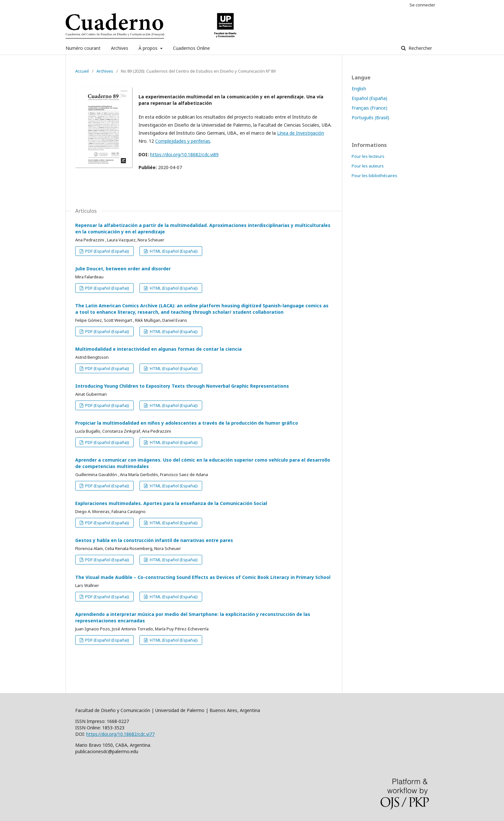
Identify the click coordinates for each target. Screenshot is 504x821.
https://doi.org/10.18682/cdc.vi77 (120, 734)
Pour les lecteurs (368, 156)
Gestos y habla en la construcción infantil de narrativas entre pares (154, 540)
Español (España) (369, 98)
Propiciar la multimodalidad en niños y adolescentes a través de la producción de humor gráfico (187, 423)
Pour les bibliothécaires (374, 176)
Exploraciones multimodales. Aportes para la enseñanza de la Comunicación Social (171, 503)
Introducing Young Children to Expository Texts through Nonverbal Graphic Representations (182, 386)
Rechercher (420, 48)
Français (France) (369, 108)
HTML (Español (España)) (173, 251)
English (359, 89)
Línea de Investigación (301, 133)
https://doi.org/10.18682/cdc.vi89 (184, 154)
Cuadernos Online (191, 48)
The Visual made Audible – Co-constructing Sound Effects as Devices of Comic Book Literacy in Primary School (203, 577)
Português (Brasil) (370, 117)
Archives (120, 48)
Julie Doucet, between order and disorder (123, 269)
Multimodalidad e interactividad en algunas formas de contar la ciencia (158, 349)
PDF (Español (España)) (107, 251)
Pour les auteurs (368, 166)
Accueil (82, 71)
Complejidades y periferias (183, 141)
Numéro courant (83, 48)
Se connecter (422, 5)
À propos (149, 48)
